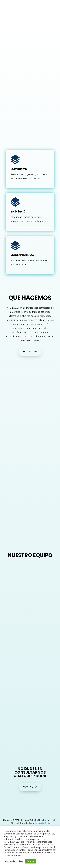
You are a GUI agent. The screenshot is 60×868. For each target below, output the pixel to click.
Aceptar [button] (31, 861)
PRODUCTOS (30, 351)
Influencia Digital (43, 823)
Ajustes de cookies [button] (14, 861)
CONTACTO (30, 787)
